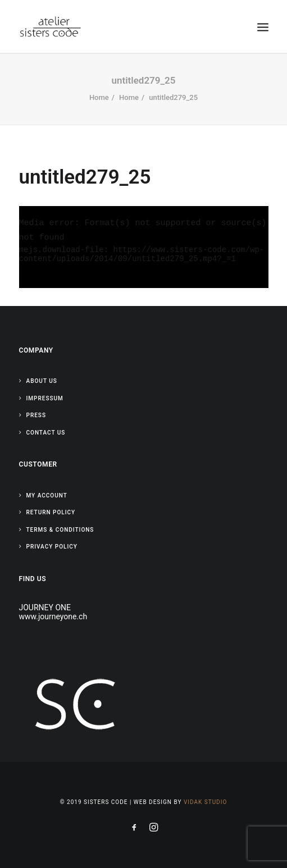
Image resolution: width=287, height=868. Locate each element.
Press (36, 415)
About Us (42, 381)
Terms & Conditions (60, 530)
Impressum (45, 398)
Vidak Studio (205, 802)
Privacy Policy (52, 547)
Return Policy (51, 512)
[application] (144, 247)
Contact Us (46, 433)
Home (99, 97)
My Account (47, 495)
